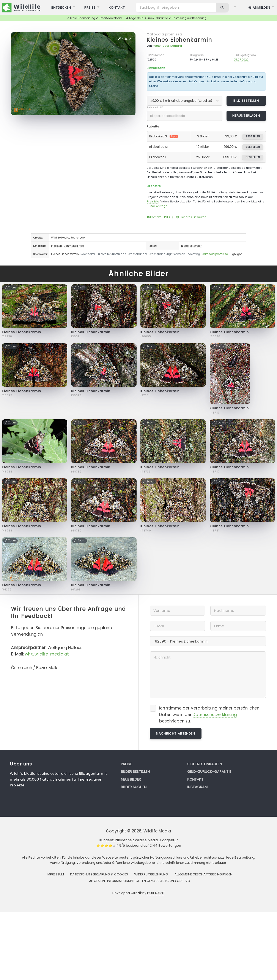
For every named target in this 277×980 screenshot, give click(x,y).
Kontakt (154, 217)
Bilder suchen (134, 787)
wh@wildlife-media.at (47, 654)
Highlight (236, 254)
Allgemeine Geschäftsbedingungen (203, 874)
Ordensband (157, 254)
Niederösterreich (192, 246)
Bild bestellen (246, 101)
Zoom (124, 39)
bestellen (253, 136)
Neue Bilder (131, 779)
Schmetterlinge (74, 246)
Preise (126, 764)
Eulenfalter (104, 254)
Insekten (57, 246)
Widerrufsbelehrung (151, 874)
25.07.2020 (241, 60)
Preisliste (153, 201)
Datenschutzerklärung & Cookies (99, 874)
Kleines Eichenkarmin (179, 40)
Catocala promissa (164, 34)
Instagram (197, 787)
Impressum (55, 874)
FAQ (168, 217)
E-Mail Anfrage (157, 206)
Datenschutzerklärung (215, 715)
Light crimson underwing (184, 254)
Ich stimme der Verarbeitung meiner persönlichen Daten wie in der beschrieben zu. (209, 715)
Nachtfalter (88, 254)
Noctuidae (119, 254)
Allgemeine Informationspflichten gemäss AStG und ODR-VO (140, 881)
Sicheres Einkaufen (191, 217)
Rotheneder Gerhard (167, 46)
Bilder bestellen (135, 772)
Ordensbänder (137, 254)
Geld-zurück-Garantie (209, 772)
